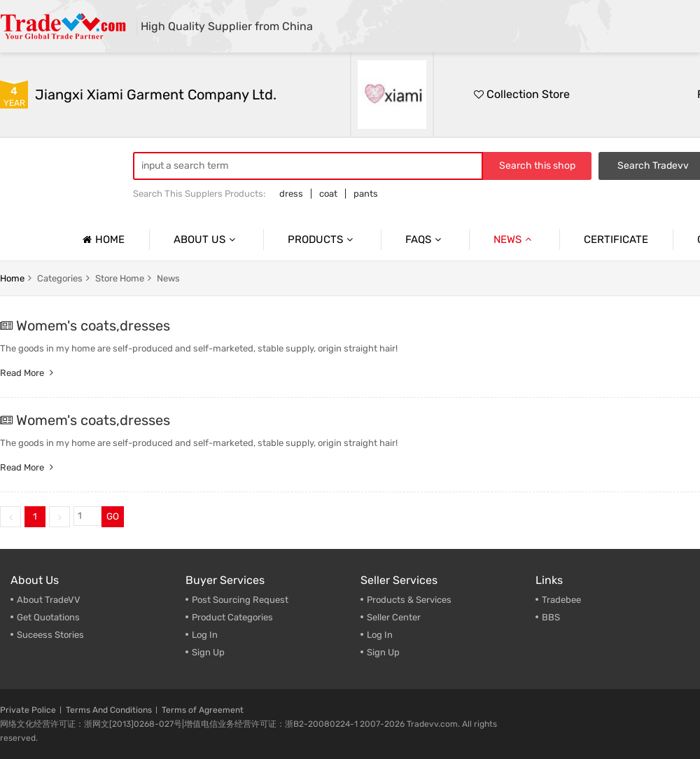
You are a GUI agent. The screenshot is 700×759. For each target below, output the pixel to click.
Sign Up (383, 652)
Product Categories (232, 617)
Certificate (616, 239)
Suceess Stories (50, 635)
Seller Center (394, 617)
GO (113, 516)
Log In (205, 635)
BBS (551, 617)
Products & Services (409, 600)
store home (120, 278)
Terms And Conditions (109, 710)
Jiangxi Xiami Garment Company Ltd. (156, 95)
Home (102, 239)
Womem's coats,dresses (93, 326)
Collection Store (522, 94)
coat (328, 194)
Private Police (28, 710)
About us (206, 239)
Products (322, 239)
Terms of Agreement (203, 710)
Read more (28, 373)
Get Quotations (48, 617)
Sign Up (208, 652)
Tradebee (561, 600)
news (168, 278)
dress (291, 194)
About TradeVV (49, 600)
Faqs (425, 239)
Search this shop (537, 166)
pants (366, 194)
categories (60, 278)
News (514, 239)
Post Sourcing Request (240, 600)
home (12, 278)
